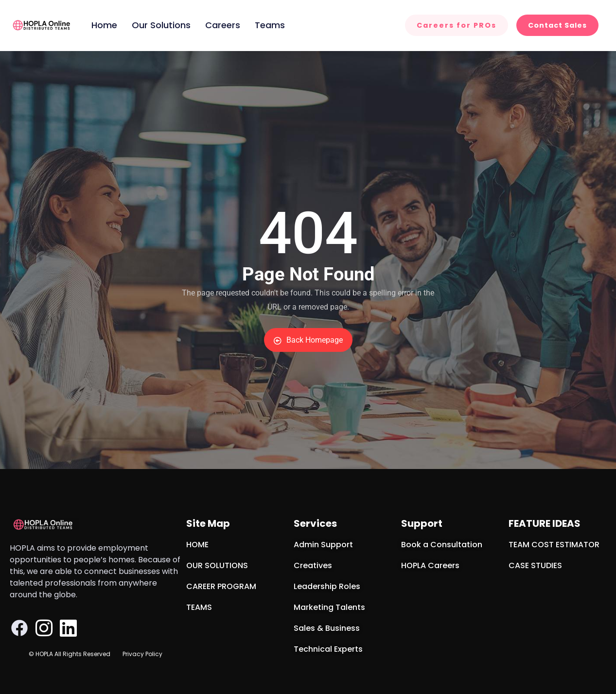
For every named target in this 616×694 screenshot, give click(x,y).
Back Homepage (308, 340)
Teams (270, 25)
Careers (223, 25)
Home (104, 25)
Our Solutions (161, 25)
